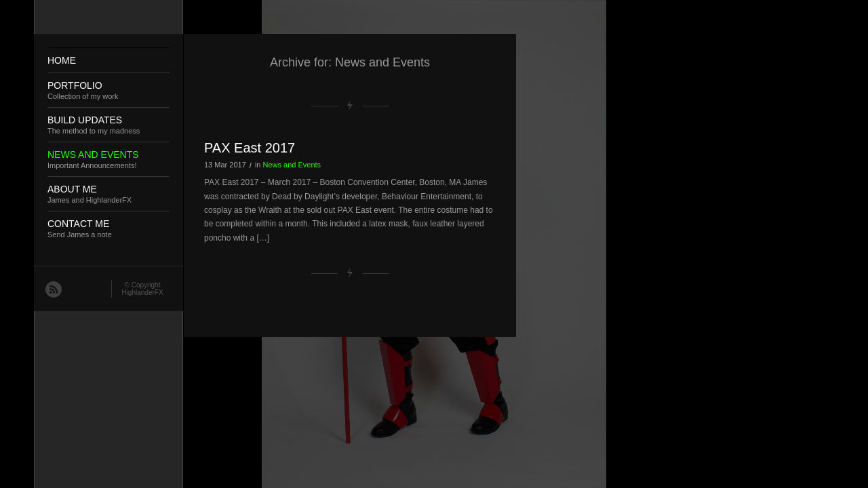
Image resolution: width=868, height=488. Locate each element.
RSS (53, 289)
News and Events (292, 165)
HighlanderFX (142, 292)
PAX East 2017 (250, 148)
